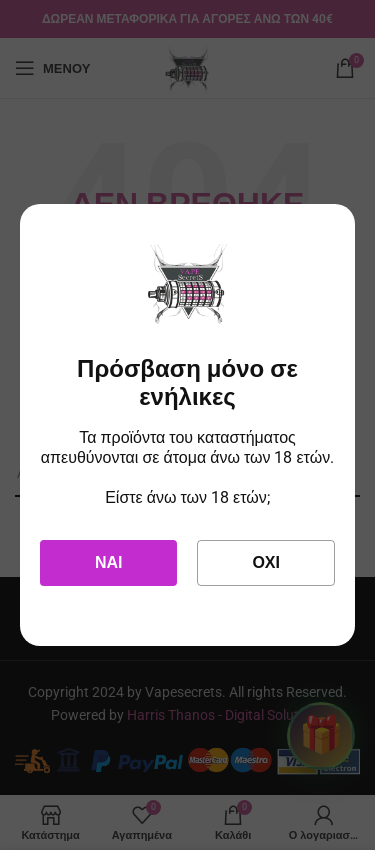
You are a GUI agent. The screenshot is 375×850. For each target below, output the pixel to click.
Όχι (266, 562)
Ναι (109, 562)
